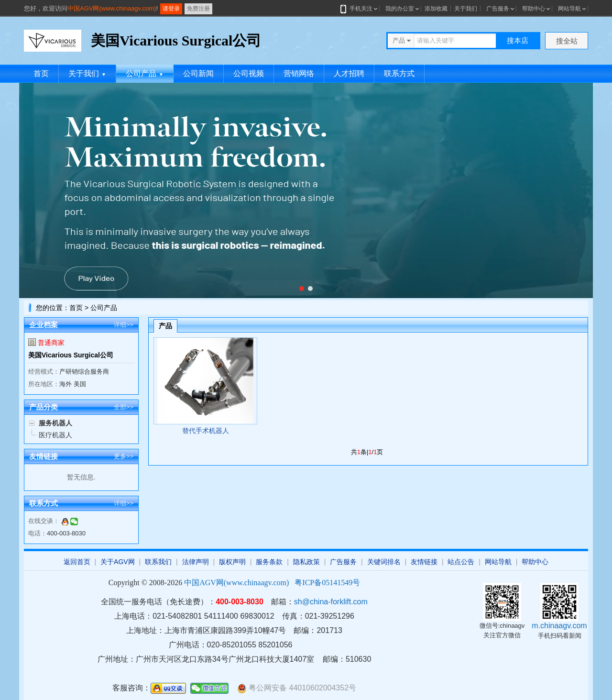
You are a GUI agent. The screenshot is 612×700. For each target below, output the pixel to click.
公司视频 (249, 73)
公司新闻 (198, 73)
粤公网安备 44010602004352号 (297, 688)
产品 (165, 326)
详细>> (124, 325)
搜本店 (518, 40)
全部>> (124, 407)
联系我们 (158, 562)
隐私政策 (306, 562)
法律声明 (196, 562)
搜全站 (567, 41)
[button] (302, 289)
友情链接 (424, 562)
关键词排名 (384, 562)
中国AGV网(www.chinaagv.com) (112, 8)
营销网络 (299, 73)
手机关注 (359, 9)
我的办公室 (400, 9)
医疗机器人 (55, 435)
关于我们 (466, 9)
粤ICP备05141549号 (327, 583)
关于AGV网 (118, 562)
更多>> (124, 456)
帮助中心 (534, 9)
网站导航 (569, 9)
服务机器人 (55, 423)
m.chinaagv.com (559, 626)
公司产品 (145, 73)
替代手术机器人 (206, 431)
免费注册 (198, 9)
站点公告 (461, 562)
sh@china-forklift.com (331, 602)
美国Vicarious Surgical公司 (71, 355)
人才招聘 (349, 73)
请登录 (171, 9)
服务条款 (269, 562)
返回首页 (77, 562)
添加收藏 (436, 9)
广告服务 (498, 9)
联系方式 (399, 73)
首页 (41, 73)
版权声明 (232, 562)
